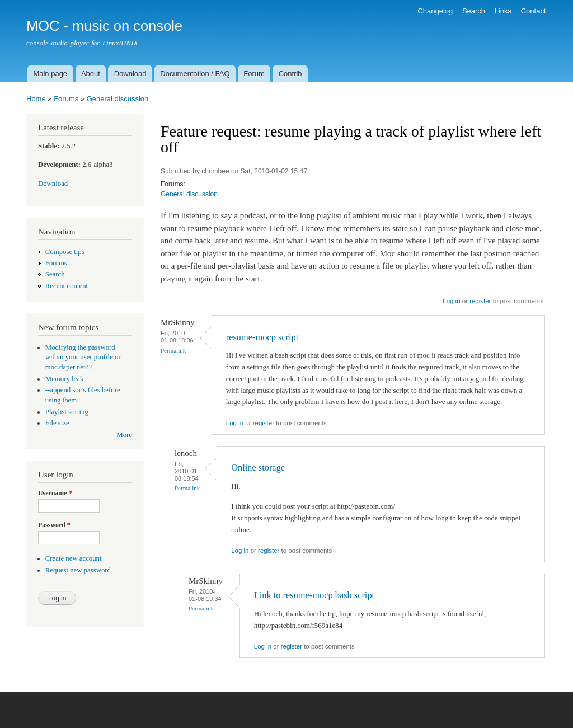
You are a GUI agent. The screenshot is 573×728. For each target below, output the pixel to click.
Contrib (290, 74)
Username (55, 493)
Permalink (173, 350)
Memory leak (65, 379)
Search (474, 11)
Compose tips (65, 252)
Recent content (67, 286)
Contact (534, 11)
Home (36, 99)
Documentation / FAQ (195, 74)
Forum (254, 74)
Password (54, 525)
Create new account (74, 558)
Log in (451, 301)
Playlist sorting (67, 412)
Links (503, 11)
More (124, 435)
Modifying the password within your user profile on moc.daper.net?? (84, 358)
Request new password (78, 570)
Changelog (435, 11)
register (480, 301)
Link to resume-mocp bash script (314, 595)
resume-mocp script (262, 337)
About (91, 74)
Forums (66, 99)
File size (57, 423)
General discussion (118, 99)
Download (130, 74)
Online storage (258, 468)
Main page (50, 74)
